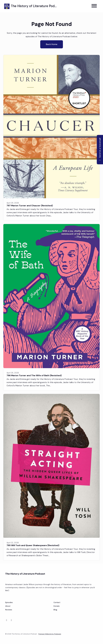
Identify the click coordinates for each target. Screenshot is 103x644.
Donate (57, 606)
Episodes (9, 602)
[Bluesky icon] (7, 620)
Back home (52, 44)
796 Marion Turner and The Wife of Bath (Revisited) (34, 375)
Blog (55, 610)
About (8, 606)
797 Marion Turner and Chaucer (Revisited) (30, 206)
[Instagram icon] (11, 620)
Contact (57, 602)
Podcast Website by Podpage (50, 634)
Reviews (9, 610)
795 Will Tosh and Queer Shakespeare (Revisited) (33, 545)
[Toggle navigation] (94, 6)
